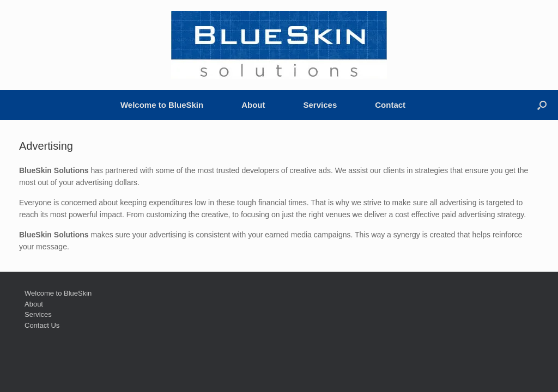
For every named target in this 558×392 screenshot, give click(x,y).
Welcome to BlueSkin (162, 105)
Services (320, 105)
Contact (390, 105)
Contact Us (42, 325)
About (253, 105)
